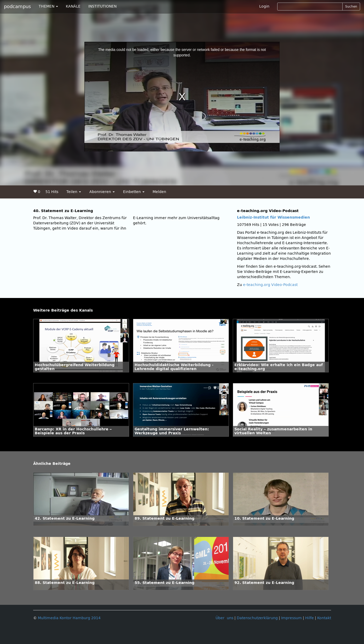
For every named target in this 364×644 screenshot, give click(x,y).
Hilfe (310, 618)
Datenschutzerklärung (257, 618)
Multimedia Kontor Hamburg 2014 (69, 618)
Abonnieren (102, 192)
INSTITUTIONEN (102, 6)
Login (264, 6)
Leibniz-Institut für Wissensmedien (273, 217)
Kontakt (324, 618)
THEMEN (48, 6)
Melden (159, 192)
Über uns (224, 618)
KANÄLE (73, 6)
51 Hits (52, 192)
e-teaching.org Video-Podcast (270, 285)
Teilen (74, 192)
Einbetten (134, 192)
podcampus (17, 7)
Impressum (291, 618)
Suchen (351, 7)
